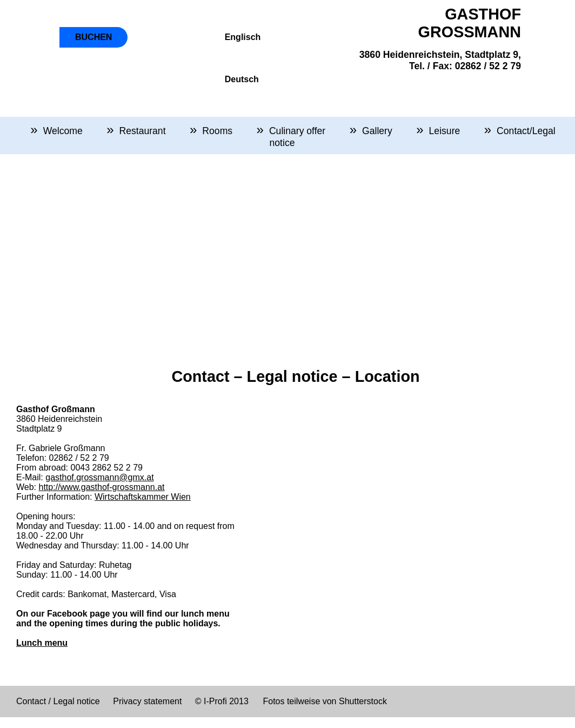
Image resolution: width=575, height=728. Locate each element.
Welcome (63, 131)
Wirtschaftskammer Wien (143, 497)
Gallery (377, 131)
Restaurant (142, 131)
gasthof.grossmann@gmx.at (99, 477)
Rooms (217, 131)
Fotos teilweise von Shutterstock (325, 701)
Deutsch (242, 79)
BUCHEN (93, 37)
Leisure (445, 131)
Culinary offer (297, 131)
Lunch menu (42, 643)
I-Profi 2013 (225, 701)
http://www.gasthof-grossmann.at (102, 487)
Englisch (243, 37)
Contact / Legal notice (58, 701)
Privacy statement (147, 701)
